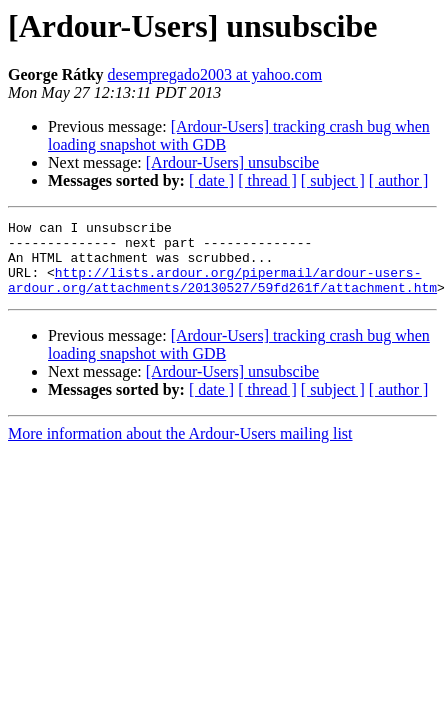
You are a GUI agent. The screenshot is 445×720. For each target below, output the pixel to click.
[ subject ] (333, 180)
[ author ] (399, 180)
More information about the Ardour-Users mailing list (180, 448)
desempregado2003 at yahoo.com (215, 74)
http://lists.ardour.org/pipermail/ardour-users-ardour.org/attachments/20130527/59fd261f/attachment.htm (222, 293)
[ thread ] (267, 180)
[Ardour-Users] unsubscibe (232, 162)
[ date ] (211, 180)
